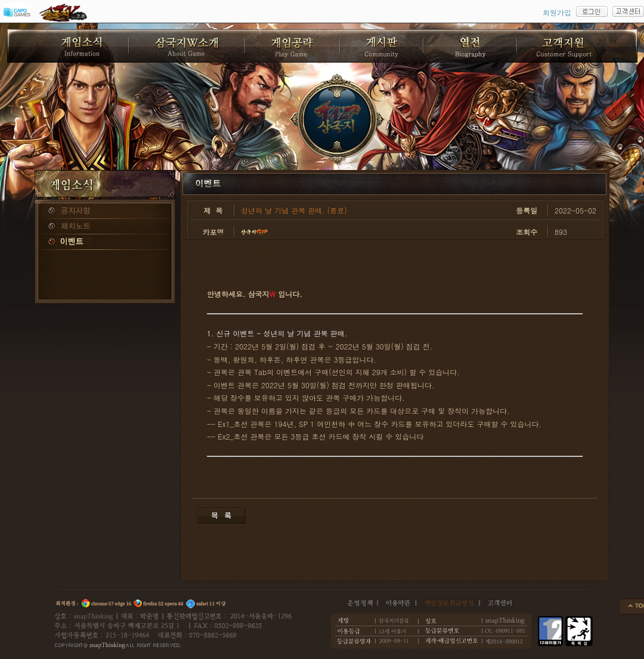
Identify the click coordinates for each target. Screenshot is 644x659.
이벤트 (105, 242)
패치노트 (105, 227)
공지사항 (105, 211)
